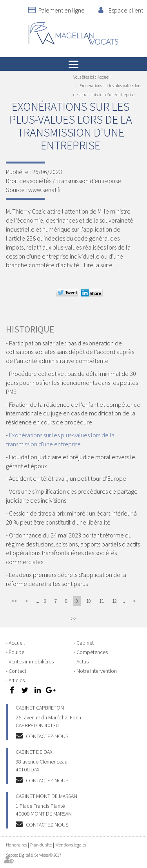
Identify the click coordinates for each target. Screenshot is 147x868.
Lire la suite (98, 265)
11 (102, 601)
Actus (83, 661)
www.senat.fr (45, 190)
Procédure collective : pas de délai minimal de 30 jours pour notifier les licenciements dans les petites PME (72, 383)
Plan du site (41, 845)
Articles (17, 680)
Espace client (126, 10)
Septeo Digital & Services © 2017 (34, 855)
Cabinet (85, 643)
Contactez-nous (47, 736)
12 (114, 601)
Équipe (16, 652)
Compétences (92, 652)
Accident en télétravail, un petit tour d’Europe (68, 478)
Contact (17, 671)
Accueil (104, 77)
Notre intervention (97, 671)
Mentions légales (71, 845)
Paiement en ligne (62, 10)
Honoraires (16, 845)
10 (89, 601)
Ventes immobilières (31, 661)
